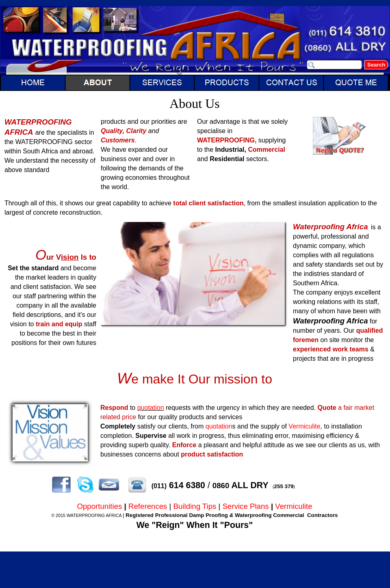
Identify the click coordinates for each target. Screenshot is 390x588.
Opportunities (99, 506)
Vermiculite (304, 426)
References (148, 506)
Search (376, 65)
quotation (151, 408)
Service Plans (246, 506)
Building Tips (195, 506)
